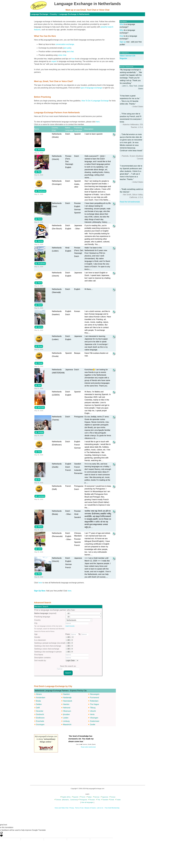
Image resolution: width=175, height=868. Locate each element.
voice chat (62, 55)
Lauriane (40, 496)
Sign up (123, 42)
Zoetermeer (95, 721)
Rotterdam (94, 701)
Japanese (104, 797)
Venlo (92, 714)
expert (54, 61)
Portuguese (83, 800)
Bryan (39, 346)
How (121, 36)
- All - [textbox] (68, 613)
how (73, 59)
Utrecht (93, 711)
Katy (38, 452)
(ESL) (69, 797)
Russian (91, 800)
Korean (112, 797)
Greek (111, 800)
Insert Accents (70, 626)
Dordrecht (40, 714)
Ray (38, 172)
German (96, 797)
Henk (39, 219)
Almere (39, 694)
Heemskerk (68, 701)
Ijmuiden (66, 714)
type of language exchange (91, 88)
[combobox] (84, 613)
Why (121, 30)
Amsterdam (41, 698)
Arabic (118, 800)
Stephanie (40, 191)
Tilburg (93, 708)
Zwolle (93, 725)
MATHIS (40, 407)
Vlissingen (94, 718)
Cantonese (74, 800)
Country (53, 14)
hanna (39, 327)
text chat (70, 51)
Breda (38, 701)
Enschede (40, 721)
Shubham (40, 263)
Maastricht (67, 725)
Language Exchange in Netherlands (74, 14)
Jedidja (39, 432)
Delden (39, 704)
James (39, 241)
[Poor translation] (1, 834)
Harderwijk (67, 698)
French (82, 797)
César (39, 363)
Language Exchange (39, 14)
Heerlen (66, 704)
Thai (98, 800)
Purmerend (94, 698)
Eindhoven (40, 718)
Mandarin (66, 800)
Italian (89, 797)
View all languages (87, 802)
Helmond (67, 708)
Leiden (66, 718)
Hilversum (67, 711)
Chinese (58, 800)
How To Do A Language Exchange (95, 101)
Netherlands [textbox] (71, 620)
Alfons (39, 527)
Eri (37, 479)
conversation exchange (65, 44)
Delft (38, 708)
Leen (38, 549)
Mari (38, 385)
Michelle (40, 150)
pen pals (67, 48)
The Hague (94, 704)
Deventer (40, 711)
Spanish (75, 797)
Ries (38, 574)
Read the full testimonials (130, 202)
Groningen (40, 725)
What (122, 24)
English (63, 797)
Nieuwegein (95, 694)
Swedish (105, 800)
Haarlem (66, 694)
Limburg (66, 721)
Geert (39, 305)
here (98, 122)
